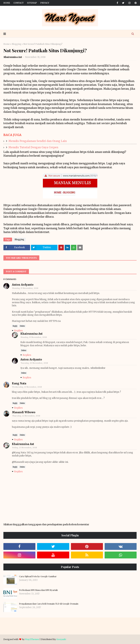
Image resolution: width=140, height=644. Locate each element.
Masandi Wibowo (24, 412)
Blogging (17, 44)
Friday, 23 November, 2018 (24, 448)
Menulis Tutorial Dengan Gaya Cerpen (33, 147)
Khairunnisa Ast (13, 57)
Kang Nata (19, 383)
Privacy (45, 3)
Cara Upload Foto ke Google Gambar (38, 576)
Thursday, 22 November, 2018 (26, 416)
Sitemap (32, 3)
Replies (18, 331)
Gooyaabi (61, 639)
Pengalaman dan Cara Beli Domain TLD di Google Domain (49, 604)
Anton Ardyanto (23, 285)
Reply (15, 326)
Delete (22, 326)
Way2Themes (32, 639)
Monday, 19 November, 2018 (25, 288)
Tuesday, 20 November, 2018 (34, 363)
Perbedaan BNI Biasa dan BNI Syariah (38, 590)
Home (7, 3)
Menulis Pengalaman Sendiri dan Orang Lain (38, 141)
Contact (19, 3)
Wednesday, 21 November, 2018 (27, 387)
